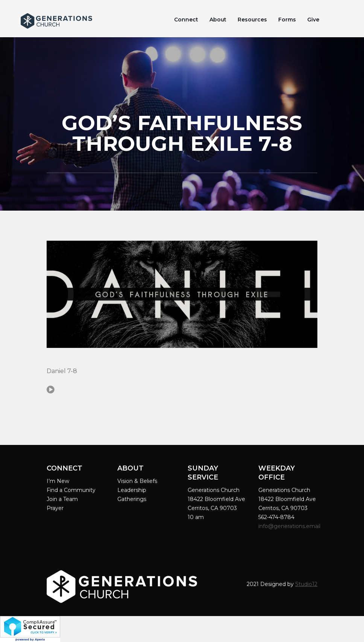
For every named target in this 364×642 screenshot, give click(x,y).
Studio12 (306, 584)
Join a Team (62, 499)
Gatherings (132, 499)
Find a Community (71, 490)
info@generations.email (290, 526)
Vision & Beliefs (137, 481)
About (218, 20)
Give (313, 20)
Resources (252, 20)
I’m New (58, 481)
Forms (287, 20)
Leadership (132, 490)
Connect (186, 20)
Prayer (55, 508)
